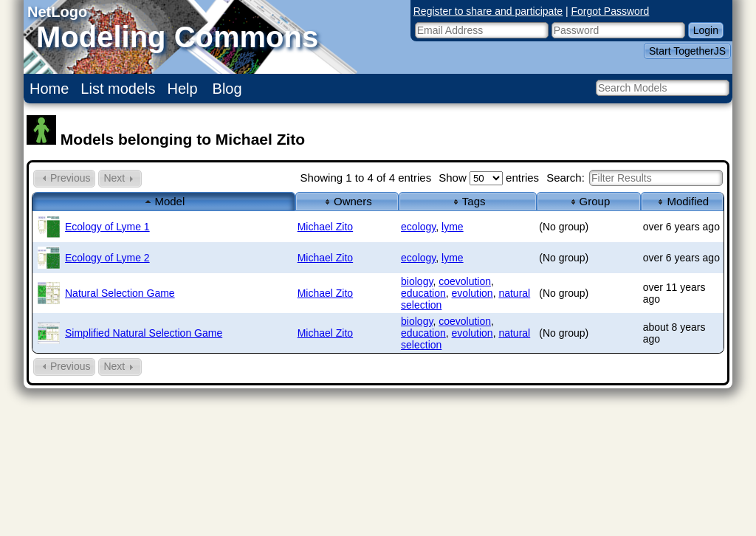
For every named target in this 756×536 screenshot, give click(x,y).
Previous (64, 178)
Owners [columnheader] (347, 201)
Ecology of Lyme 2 (107, 258)
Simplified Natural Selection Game (144, 333)
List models (118, 89)
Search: (635, 178)
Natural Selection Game (120, 293)
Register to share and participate (488, 11)
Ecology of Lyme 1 (107, 227)
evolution (472, 293)
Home (49, 89)
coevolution (465, 281)
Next (120, 178)
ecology (418, 227)
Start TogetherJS (687, 51)
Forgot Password (611, 11)
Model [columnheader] (164, 201)
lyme (453, 227)
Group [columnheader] (589, 201)
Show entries (489, 178)
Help (183, 89)
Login (706, 30)
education (423, 293)
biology (417, 281)
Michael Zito (325, 227)
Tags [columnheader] (468, 201)
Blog (227, 89)
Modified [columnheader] (682, 201)
